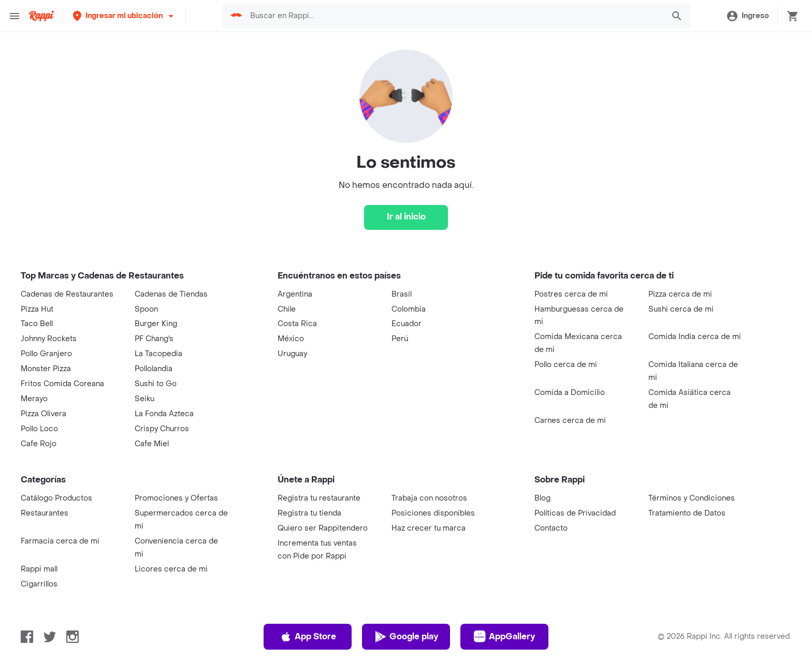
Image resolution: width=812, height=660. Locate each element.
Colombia (409, 309)
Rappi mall (39, 569)
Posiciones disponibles (433, 513)
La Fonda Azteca (164, 414)
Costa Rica (297, 324)
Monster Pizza (46, 369)
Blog (542, 498)
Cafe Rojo (39, 444)
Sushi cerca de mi (681, 309)
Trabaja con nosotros (429, 498)
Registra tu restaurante (319, 498)
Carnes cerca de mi (570, 421)
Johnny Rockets (49, 339)
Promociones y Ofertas (176, 498)
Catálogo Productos (56, 498)
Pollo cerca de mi (566, 365)
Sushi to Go (156, 384)
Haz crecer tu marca (429, 528)
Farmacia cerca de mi (60, 541)
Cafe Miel (152, 444)
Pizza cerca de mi (680, 294)
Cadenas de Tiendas (171, 294)
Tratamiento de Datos (687, 513)
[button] (124, 16)
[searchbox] (454, 16)
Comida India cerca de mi (695, 337)
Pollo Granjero (46, 354)
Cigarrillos (39, 584)
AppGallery (504, 637)
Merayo (34, 399)
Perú (400, 339)
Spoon (146, 309)
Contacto (551, 528)
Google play (406, 637)
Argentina (295, 294)
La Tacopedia (158, 354)
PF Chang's (154, 339)
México (291, 339)
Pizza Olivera (44, 414)
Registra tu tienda (309, 513)
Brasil (402, 294)
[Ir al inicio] (406, 217)
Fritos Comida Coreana (62, 384)
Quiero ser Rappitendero (323, 528)
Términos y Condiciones (692, 498)
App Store (308, 637)
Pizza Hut (37, 309)
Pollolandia (154, 369)
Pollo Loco (39, 429)
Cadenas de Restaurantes (67, 294)
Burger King (156, 324)
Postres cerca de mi (571, 294)
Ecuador (407, 324)
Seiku (144, 399)
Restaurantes (45, 513)
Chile (287, 309)
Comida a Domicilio (570, 393)
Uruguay (292, 354)
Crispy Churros (162, 429)
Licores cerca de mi (171, 569)
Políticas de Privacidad (575, 513)
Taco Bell (37, 324)
